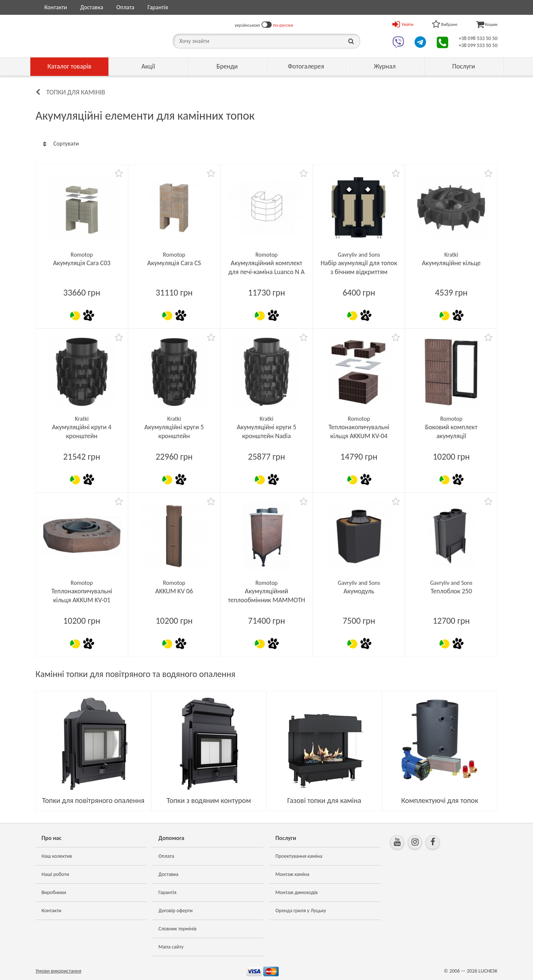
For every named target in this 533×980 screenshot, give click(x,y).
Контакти (56, 7)
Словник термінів (177, 929)
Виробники (54, 892)
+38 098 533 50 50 (478, 38)
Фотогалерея (306, 66)
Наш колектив (57, 856)
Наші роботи (55, 874)
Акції (148, 66)
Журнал (385, 66)
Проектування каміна (299, 856)
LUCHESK (488, 971)
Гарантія (157, 7)
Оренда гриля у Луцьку (301, 911)
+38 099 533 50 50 (478, 45)
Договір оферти (175, 911)
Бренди (227, 66)
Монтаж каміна (292, 874)
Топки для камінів (76, 92)
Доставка (92, 7)
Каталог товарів (69, 66)
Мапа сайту (171, 947)
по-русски (283, 25)
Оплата (125, 7)
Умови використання (58, 971)
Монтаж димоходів (296, 892)
